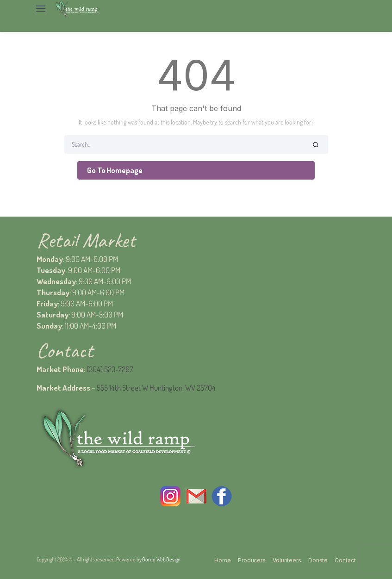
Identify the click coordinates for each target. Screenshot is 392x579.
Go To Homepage (115, 170)
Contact (345, 560)
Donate (318, 560)
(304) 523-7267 (110, 369)
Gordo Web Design (161, 559)
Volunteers (287, 560)
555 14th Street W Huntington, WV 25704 (156, 388)
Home (223, 560)
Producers (252, 560)
